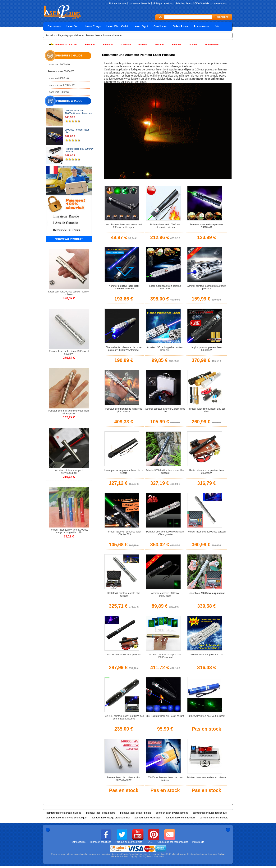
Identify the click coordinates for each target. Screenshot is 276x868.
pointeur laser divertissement (172, 813)
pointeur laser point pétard (101, 813)
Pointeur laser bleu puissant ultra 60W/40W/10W (124, 779)
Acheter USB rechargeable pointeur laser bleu (165, 349)
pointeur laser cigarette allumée (64, 813)
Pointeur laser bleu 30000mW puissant (206, 532)
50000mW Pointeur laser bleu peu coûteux (165, 779)
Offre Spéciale (202, 3)
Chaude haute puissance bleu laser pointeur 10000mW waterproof (124, 349)
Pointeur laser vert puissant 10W (207, 655)
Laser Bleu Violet (117, 26)
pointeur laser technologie (214, 818)
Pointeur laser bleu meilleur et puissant (207, 777)
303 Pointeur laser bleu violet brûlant (165, 716)
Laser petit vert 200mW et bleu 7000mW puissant (69, 293)
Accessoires (202, 26)
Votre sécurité (78, 842)
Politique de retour (163, 3)
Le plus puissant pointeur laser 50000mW (207, 349)
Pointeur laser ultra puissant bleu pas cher (207, 410)
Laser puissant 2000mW (61, 85)
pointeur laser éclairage (147, 818)
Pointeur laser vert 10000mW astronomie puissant (165, 226)
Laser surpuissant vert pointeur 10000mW (165, 287)
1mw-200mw (212, 45)
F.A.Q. (150, 842)
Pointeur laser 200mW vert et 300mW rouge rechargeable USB (69, 531)
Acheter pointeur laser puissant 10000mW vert (165, 656)
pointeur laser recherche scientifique (67, 818)
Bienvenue (54, 26)
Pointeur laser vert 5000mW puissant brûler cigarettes (165, 533)
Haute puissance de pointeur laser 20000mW (206, 472)
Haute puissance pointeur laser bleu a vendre (124, 472)
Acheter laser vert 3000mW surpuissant (165, 594)
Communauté (219, 4)
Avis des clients (184, 3)
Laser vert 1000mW (59, 92)
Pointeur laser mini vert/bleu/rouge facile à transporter (69, 412)
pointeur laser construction (180, 818)
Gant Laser (161, 26)
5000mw (143, 45)
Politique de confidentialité (129, 842)
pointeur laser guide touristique (210, 813)
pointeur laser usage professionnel (110, 818)
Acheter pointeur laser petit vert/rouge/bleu (69, 472)
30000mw (90, 45)
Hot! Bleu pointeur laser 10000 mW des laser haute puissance (124, 717)
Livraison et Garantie (139, 3)
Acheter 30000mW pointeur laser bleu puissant (165, 472)
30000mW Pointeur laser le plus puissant (124, 594)
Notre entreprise (117, 3)
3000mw (160, 45)
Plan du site (198, 842)
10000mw (126, 45)
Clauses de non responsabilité (173, 842)
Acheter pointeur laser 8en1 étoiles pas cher (165, 410)
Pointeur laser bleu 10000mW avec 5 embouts (79, 112)
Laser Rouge (93, 26)
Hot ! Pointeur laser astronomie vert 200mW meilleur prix (124, 226)
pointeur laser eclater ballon (136, 813)
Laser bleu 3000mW (59, 64)
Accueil (50, 35)
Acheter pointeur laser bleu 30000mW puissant (207, 287)
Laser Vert (73, 26)
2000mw (176, 45)
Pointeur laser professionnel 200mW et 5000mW (69, 353)
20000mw (108, 45)
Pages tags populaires (69, 35)
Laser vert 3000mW (59, 78)
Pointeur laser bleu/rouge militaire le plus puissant (124, 410)
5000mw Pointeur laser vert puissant (206, 716)
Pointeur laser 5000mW (61, 71)
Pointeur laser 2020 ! (66, 45)
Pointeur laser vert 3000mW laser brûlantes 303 (124, 533)
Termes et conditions (100, 842)
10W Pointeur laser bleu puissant (124, 655)
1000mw (193, 45)
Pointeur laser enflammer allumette (104, 35)
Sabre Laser (181, 26)
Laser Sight (141, 26)
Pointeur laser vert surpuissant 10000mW (207, 226)
